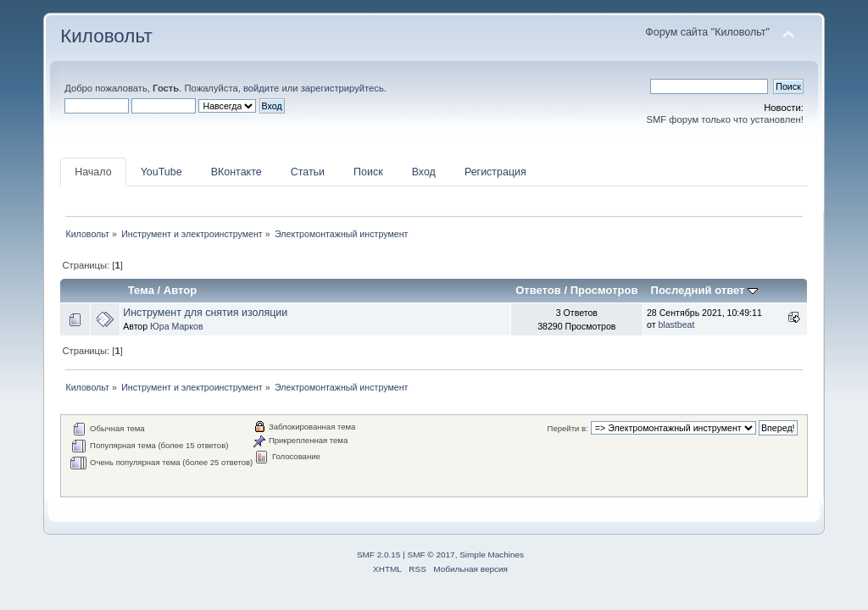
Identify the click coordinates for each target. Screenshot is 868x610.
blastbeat (676, 324)
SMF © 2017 (431, 555)
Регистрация (495, 172)
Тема (141, 290)
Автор (180, 290)
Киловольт (106, 36)
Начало (93, 172)
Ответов (538, 290)
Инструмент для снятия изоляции (205, 313)
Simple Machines (492, 555)
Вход (424, 172)
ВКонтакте (236, 172)
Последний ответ (704, 290)
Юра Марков (176, 326)
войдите (261, 88)
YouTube (161, 172)
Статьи (308, 172)
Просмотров (604, 290)
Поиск (368, 172)
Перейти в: (568, 428)
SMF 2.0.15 (379, 555)
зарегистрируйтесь (342, 88)
